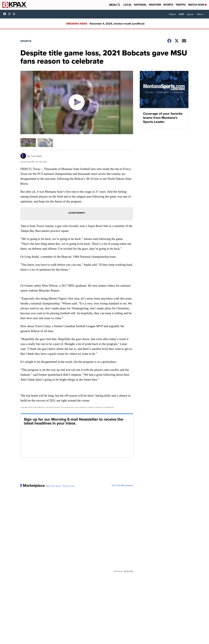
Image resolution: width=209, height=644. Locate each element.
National (140, 5)
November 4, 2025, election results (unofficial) (117, 24)
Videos (172, 14)
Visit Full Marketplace (122, 485)
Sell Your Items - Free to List (60, 486)
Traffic (181, 5)
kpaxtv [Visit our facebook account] (5, 14)
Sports (168, 5)
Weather (155, 5)
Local (128, 5)
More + (201, 14)
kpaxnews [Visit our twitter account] (15, 14)
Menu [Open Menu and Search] (115, 5)
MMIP (181, 14)
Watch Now (197, 5)
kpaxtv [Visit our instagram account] (10, 14)
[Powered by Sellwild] (128, 571)
